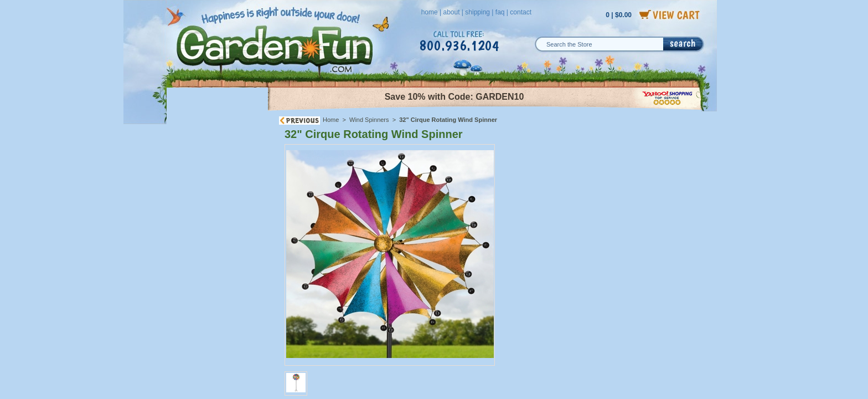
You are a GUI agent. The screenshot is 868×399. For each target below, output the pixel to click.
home (430, 12)
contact (521, 12)
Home (331, 120)
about (451, 12)
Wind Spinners (370, 120)
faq (500, 12)
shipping (477, 12)
